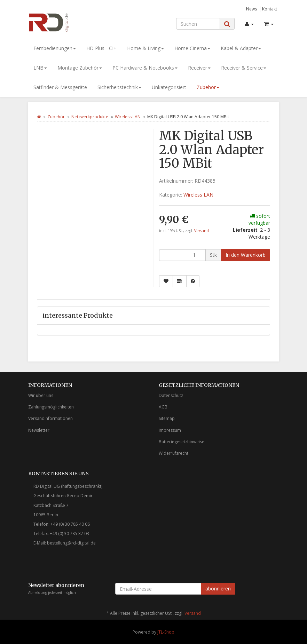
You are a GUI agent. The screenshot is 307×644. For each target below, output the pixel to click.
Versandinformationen (50, 418)
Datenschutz (171, 395)
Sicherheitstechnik (119, 87)
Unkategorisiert (169, 87)
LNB (40, 68)
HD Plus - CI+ (101, 48)
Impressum (170, 430)
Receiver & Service (244, 68)
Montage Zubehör (80, 68)
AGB (163, 407)
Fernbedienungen (55, 48)
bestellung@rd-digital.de (71, 543)
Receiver (199, 68)
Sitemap (167, 418)
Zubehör (208, 87)
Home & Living (145, 48)
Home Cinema (192, 48)
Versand (202, 231)
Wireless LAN (128, 117)
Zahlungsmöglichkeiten (51, 407)
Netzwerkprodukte (90, 117)
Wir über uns (41, 395)
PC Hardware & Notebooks (145, 68)
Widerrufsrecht (174, 453)
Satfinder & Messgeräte (60, 87)
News (252, 9)
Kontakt (270, 9)
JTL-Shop (166, 632)
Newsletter (39, 430)
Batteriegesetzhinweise (182, 442)
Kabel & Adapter (241, 48)
